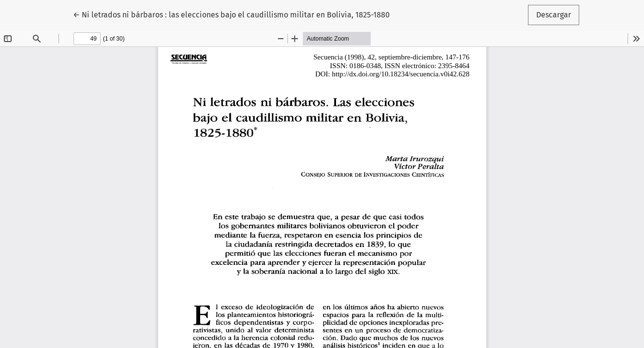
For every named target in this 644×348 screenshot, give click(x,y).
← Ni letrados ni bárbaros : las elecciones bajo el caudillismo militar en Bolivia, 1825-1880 (231, 14)
